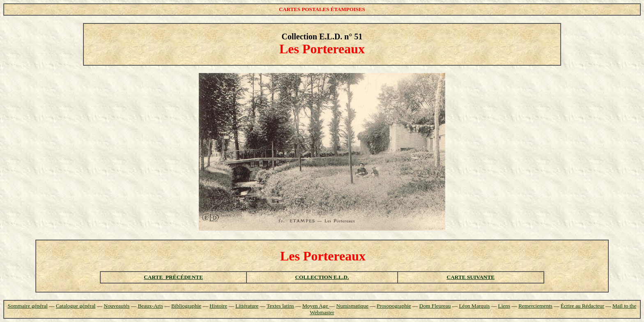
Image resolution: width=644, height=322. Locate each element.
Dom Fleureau (435, 306)
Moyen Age (316, 306)
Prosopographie (394, 306)
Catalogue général (76, 306)
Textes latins (280, 306)
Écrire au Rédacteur (582, 306)
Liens (504, 306)
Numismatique (352, 306)
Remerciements (535, 306)
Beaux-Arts (150, 306)
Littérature (247, 306)
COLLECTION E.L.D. (322, 277)
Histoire (218, 306)
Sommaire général (28, 306)
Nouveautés (117, 306)
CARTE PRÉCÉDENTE (173, 277)
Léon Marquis (474, 306)
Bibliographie (186, 306)
